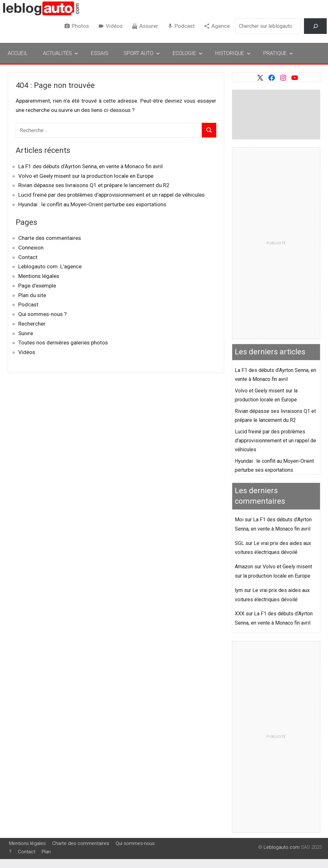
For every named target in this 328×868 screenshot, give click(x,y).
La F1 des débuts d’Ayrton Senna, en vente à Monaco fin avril (90, 166)
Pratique (278, 53)
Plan (46, 852)
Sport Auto (142, 53)
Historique (233, 53)
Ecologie (188, 53)
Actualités (61, 53)
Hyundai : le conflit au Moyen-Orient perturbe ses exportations (92, 204)
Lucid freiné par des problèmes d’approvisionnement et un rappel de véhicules (111, 195)
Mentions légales (39, 276)
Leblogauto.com (282, 847)
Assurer (149, 26)
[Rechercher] (315, 26)
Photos (80, 26)
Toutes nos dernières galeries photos (63, 343)
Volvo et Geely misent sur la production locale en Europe (86, 176)
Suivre (26, 333)
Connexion (31, 248)
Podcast (185, 26)
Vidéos (114, 26)
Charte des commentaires (50, 238)
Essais (100, 53)
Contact (28, 257)
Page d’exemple (37, 286)
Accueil (18, 53)
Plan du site (32, 295)
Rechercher (32, 324)
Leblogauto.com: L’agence (50, 266)
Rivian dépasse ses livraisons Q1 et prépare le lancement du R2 (94, 185)
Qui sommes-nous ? (42, 314)
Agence (221, 26)
